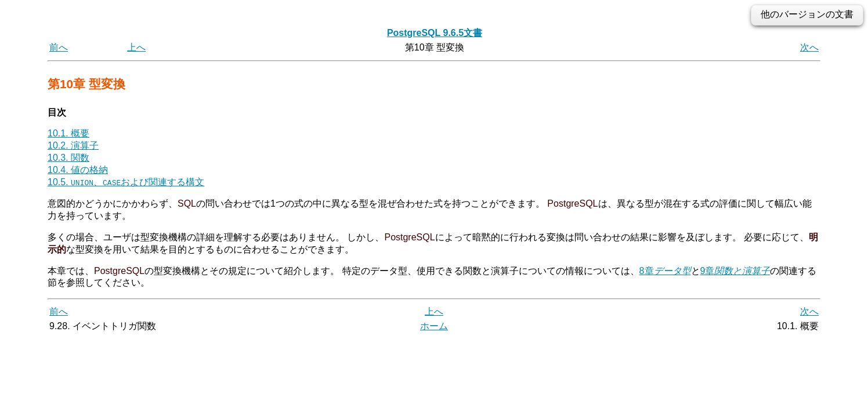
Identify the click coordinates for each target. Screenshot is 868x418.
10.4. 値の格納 (78, 170)
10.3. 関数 (68, 158)
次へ (809, 47)
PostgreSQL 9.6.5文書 (435, 33)
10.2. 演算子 (73, 145)
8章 (665, 271)
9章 (735, 271)
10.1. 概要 (68, 133)
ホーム (434, 326)
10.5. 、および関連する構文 (126, 182)
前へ (59, 47)
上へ (136, 47)
